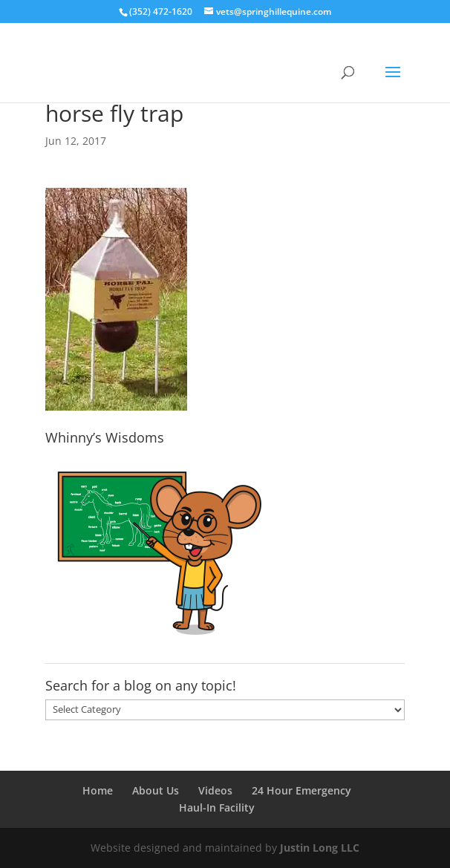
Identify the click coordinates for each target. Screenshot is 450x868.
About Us (156, 790)
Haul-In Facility (217, 807)
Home (98, 790)
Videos (215, 790)
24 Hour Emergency (301, 790)
